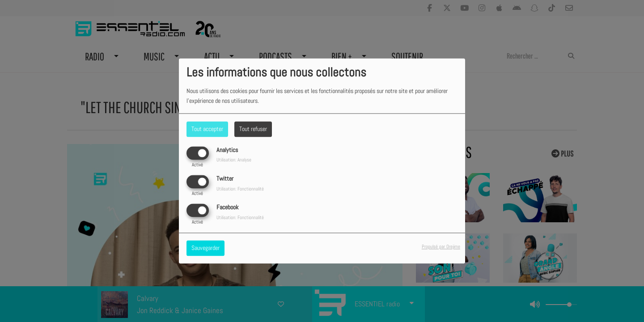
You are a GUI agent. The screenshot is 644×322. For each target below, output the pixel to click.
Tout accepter (207, 129)
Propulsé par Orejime (441, 247)
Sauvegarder (205, 248)
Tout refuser (253, 129)
